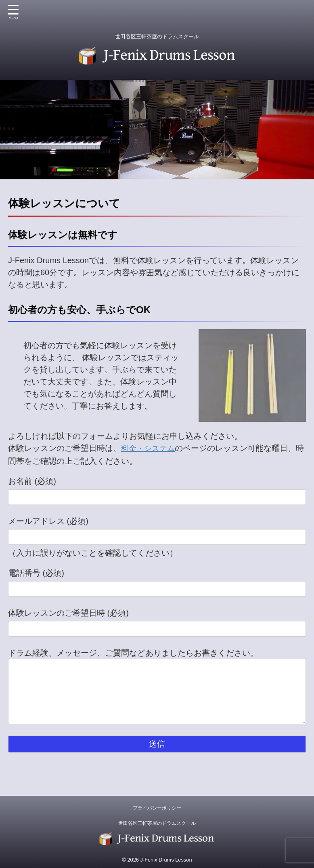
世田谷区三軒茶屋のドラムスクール (157, 822)
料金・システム (149, 448)
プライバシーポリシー (157, 807)
